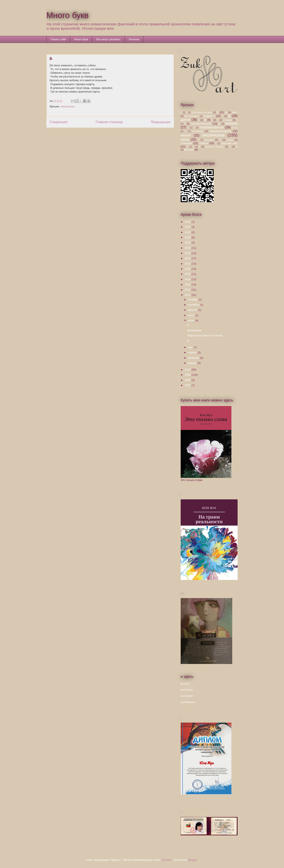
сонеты (204, 143)
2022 (188, 243)
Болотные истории (202, 112)
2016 (188, 269)
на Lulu (185, 684)
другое (186, 120)
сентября (194, 305)
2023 (188, 237)
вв (226, 112)
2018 (188, 258)
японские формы (215, 147)
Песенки (134, 39)
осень (235, 128)
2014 (188, 279)
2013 (188, 284)
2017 (188, 264)
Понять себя (58, 39)
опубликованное (211, 127)
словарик (186, 143)
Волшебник (194, 330)
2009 (188, 375)
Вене (235, 112)
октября (193, 300)
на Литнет (187, 696)
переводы (198, 131)
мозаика (231, 123)
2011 (188, 295)
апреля (193, 352)
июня (191, 320)
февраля (194, 358)
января (193, 363)
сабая (230, 140)
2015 (188, 274)
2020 (188, 248)
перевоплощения (220, 131)
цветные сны (229, 143)
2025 (188, 227)
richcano (167, 860)
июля (191, 315)
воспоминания (192, 116)
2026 (188, 222)
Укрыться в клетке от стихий (205, 335)
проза (185, 140)
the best (189, 150)
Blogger (193, 860)
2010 (188, 370)
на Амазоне (188, 702)
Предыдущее (161, 122)
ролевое (209, 140)
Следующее (59, 122)
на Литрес (187, 690)
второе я (209, 116)
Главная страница (109, 122)
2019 (188, 253)
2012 (188, 290)
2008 (188, 380)
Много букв (68, 15)
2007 (188, 385)
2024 (188, 232)
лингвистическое (201, 124)
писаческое (68, 106)
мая (191, 347)
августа (193, 310)
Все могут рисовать (108, 39)
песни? (186, 135)
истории (227, 120)
